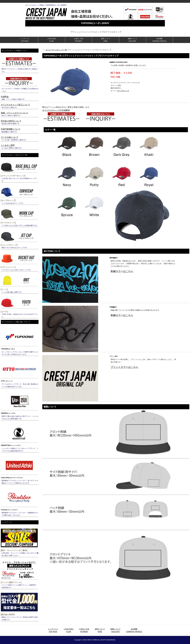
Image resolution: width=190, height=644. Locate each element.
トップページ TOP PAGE (25, 40)
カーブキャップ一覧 (59, 50)
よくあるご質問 (8, 145)
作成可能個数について (11, 129)
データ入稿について (10, 137)
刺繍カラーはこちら (122, 271)
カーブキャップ (123, 91)
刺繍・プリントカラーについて (15, 113)
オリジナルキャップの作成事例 (56, 110)
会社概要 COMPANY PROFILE (159, 40)
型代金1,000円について (11, 121)
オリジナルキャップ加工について (15, 105)
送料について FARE (106, 40)
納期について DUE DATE (132, 40)
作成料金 (5, 97)
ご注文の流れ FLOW (52, 40)
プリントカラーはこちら (124, 367)
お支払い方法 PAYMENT (79, 40)
